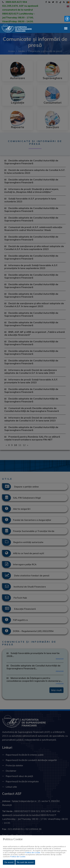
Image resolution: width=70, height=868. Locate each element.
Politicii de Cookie (33, 852)
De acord (9, 862)
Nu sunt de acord (25, 862)
